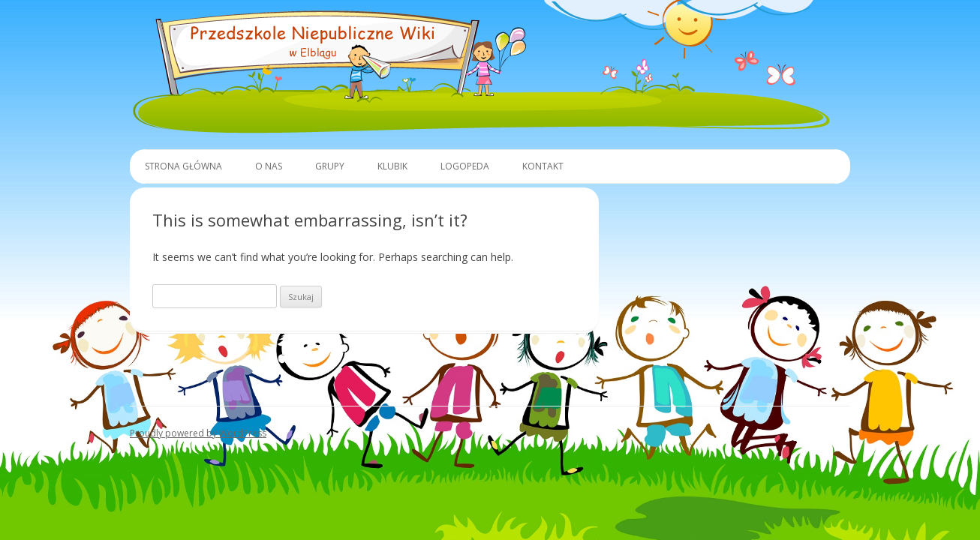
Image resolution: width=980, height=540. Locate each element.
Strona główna (183, 166)
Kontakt (543, 166)
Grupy (330, 166)
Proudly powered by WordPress (198, 433)
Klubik (392, 166)
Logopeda (465, 166)
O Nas (269, 166)
